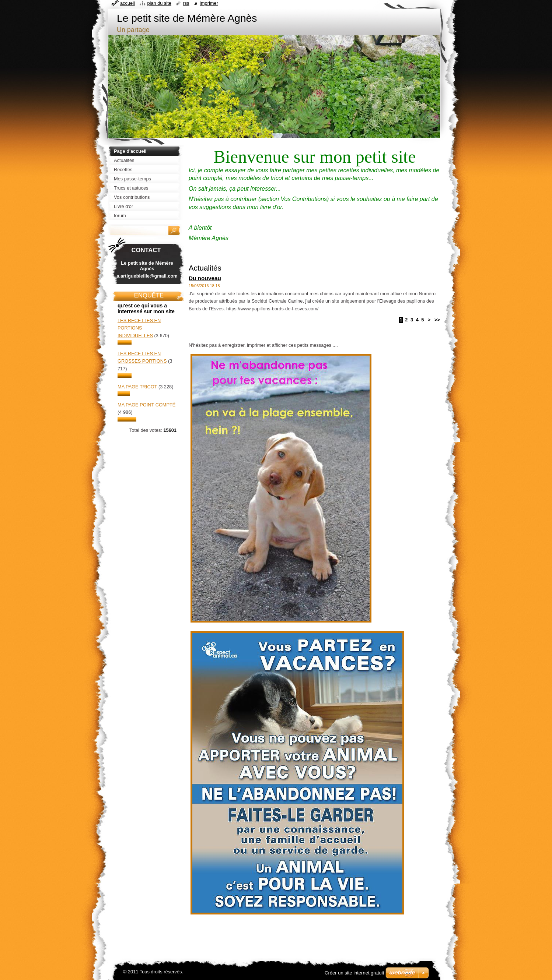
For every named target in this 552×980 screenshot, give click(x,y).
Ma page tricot (137, 387)
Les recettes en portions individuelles (139, 328)
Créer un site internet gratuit (354, 973)
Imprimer (209, 3)
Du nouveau (205, 278)
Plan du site (159, 3)
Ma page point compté (146, 405)
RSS (186, 3)
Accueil (127, 3)
